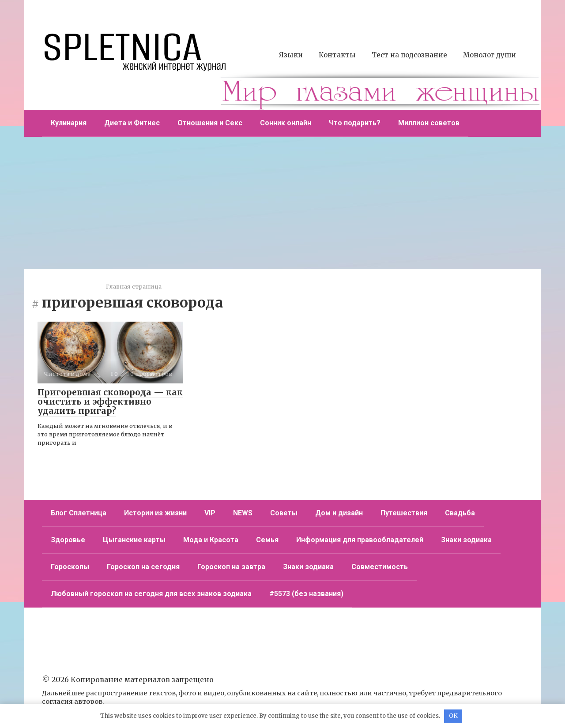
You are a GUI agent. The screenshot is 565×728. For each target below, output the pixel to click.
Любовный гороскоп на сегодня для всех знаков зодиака (151, 594)
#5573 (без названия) (306, 594)
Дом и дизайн (339, 513)
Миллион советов (429, 123)
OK (453, 716)
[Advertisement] (282, 203)
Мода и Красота (211, 540)
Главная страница (134, 286)
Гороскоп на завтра (231, 567)
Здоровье (68, 540)
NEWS (243, 513)
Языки (291, 55)
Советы (284, 513)
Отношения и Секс (210, 123)
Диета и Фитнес (132, 123)
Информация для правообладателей (360, 540)
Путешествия (404, 513)
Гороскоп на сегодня (143, 567)
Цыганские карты (134, 540)
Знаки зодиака (466, 540)
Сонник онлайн (286, 123)
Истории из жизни (155, 513)
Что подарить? (355, 123)
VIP (210, 513)
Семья (267, 540)
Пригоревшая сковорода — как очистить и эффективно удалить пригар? (110, 402)
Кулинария (69, 123)
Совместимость (380, 567)
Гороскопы (70, 567)
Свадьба (460, 513)
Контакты (337, 55)
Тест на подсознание (409, 55)
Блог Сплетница (79, 513)
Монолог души (490, 55)
